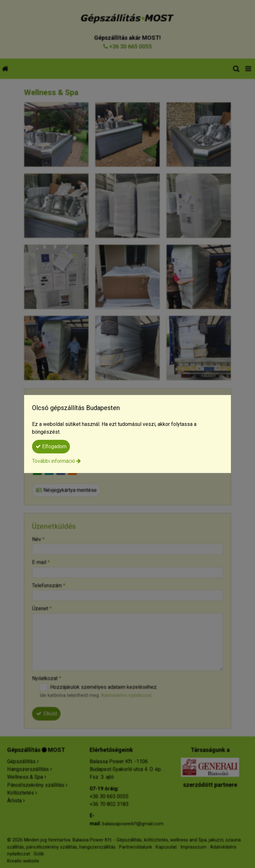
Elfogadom (51, 446)
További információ (54, 461)
